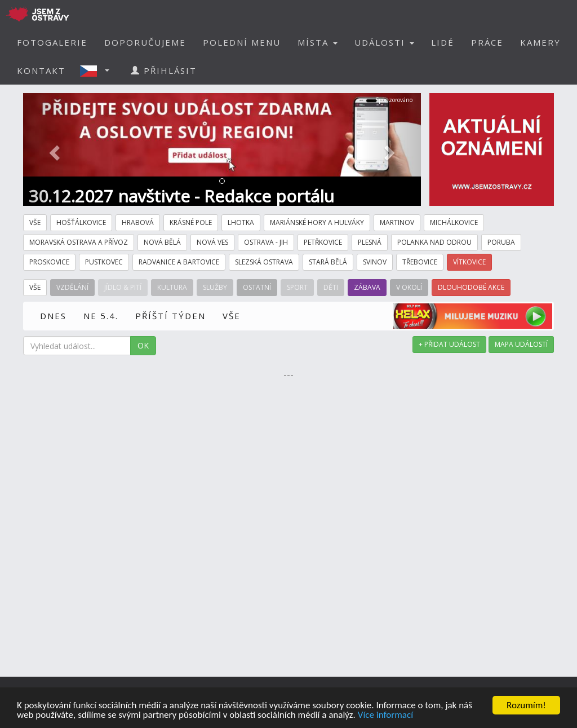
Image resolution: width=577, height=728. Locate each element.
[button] (98, 70)
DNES (53, 316)
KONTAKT (41, 70)
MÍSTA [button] (318, 42)
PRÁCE (487, 42)
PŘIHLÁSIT (164, 70)
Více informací (385, 715)
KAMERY (540, 42)
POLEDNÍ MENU (242, 42)
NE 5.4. (101, 316)
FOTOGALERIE (52, 42)
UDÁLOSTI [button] (384, 42)
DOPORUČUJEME (145, 42)
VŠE (232, 316)
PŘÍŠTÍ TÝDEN (170, 316)
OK (143, 345)
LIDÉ (443, 42)
